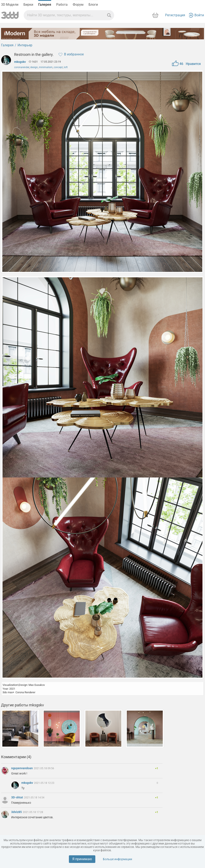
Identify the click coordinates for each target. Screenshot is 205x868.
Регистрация (175, 15)
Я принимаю (82, 859)
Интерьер (25, 45)
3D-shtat (17, 797)
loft (66, 67)
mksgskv (20, 62)
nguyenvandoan (22, 768)
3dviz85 (17, 812)
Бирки (28, 5)
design (34, 67)
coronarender (22, 67)
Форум (78, 5)
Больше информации (118, 859)
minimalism (46, 67)
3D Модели (10, 5)
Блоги (93, 5)
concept (58, 67)
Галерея (45, 5)
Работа (62, 5)
